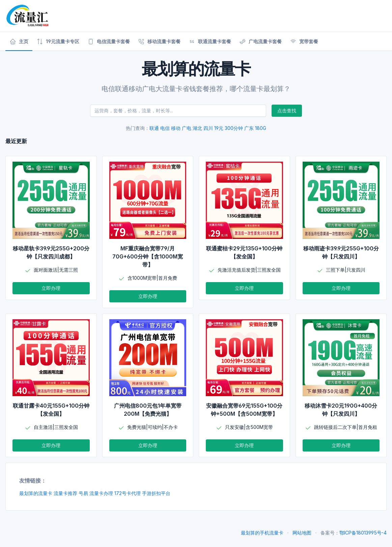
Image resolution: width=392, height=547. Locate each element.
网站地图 (302, 533)
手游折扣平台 (156, 493)
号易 (83, 493)
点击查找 (287, 111)
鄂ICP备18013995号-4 (363, 533)
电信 (165, 128)
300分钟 (234, 128)
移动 (176, 128)
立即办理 (51, 288)
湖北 (197, 128)
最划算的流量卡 (36, 493)
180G (261, 128)
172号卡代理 (128, 493)
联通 (154, 128)
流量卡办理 (101, 493)
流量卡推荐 (65, 493)
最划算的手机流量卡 (262, 533)
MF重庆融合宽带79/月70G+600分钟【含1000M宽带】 (148, 256)
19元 (219, 128)
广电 (187, 128)
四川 (208, 128)
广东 (249, 128)
